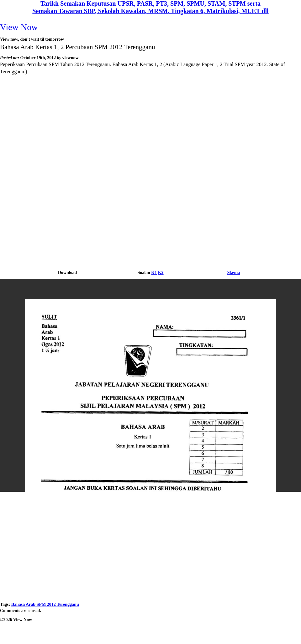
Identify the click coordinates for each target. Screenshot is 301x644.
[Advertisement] (151, 128)
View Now (19, 27)
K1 (154, 273)
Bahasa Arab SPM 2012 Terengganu (45, 604)
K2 (161, 273)
